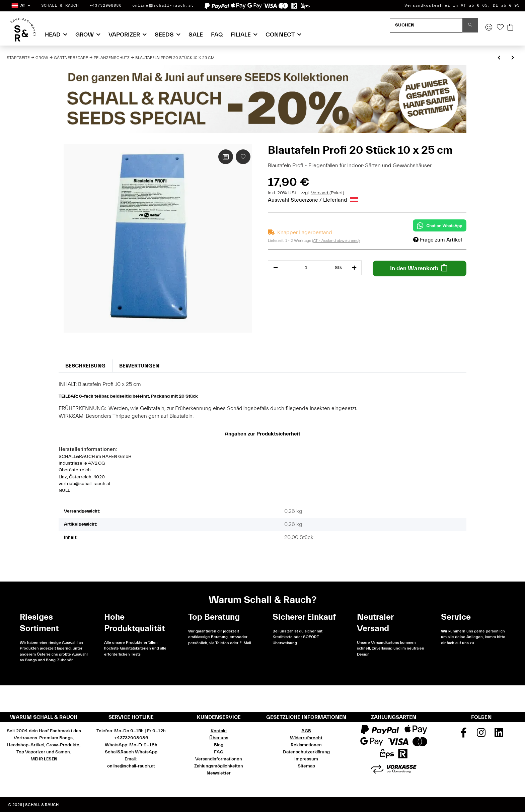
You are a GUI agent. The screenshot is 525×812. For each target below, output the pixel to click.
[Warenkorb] (510, 28)
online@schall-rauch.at (163, 5)
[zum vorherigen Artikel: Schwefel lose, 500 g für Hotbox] (499, 58)
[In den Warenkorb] (420, 268)
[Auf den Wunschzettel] (243, 157)
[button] (21, 6)
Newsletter (219, 773)
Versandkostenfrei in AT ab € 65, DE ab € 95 (462, 5)
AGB (306, 731)
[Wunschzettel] (500, 28)
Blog (219, 745)
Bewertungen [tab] (139, 366)
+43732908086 (105, 5)
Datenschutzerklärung (306, 752)
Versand (320, 193)
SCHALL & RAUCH (60, 5)
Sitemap (306, 766)
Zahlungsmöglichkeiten (219, 766)
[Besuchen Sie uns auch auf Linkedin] (499, 735)
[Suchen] (426, 25)
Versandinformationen (219, 759)
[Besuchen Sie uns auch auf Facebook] (464, 735)
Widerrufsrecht (306, 738)
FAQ (217, 35)
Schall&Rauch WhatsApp (131, 752)
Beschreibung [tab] (85, 366)
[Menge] (306, 268)
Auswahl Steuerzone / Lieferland (313, 200)
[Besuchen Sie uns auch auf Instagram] (481, 735)
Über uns (219, 738)
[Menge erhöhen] (354, 268)
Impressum (306, 759)
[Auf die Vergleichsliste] (226, 157)
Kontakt (219, 731)
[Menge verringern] (276, 268)
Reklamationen (306, 745)
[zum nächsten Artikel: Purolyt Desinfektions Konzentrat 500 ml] (513, 58)
